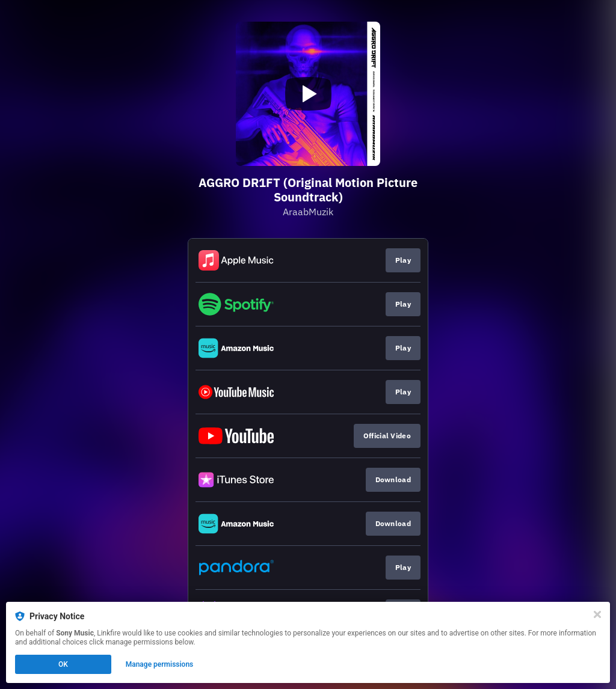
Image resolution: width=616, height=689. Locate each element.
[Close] (597, 614)
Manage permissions (160, 664)
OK (63, 664)
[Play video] (308, 94)
